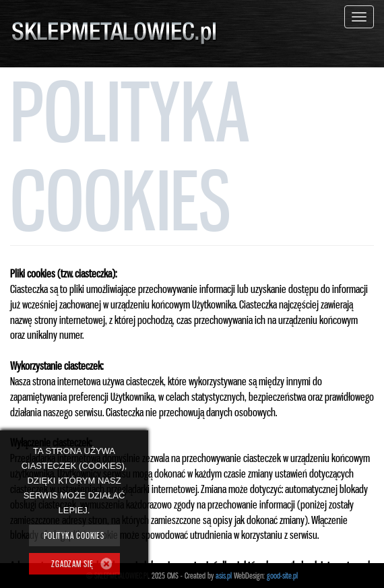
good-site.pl (282, 576)
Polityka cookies (74, 535)
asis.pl (224, 576)
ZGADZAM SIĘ (72, 564)
